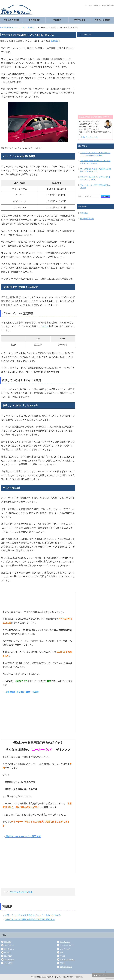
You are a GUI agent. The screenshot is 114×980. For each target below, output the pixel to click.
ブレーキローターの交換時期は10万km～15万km (96, 186)
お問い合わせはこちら (89, 137)
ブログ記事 (8, 963)
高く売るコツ (9, 949)
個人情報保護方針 (87, 219)
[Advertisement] (85, 75)
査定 (30, 892)
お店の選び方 (9, 945)
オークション (65, 942)
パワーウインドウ (18, 892)
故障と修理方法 (66, 967)
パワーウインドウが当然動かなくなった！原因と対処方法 (33, 915)
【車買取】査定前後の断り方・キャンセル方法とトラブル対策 (95, 162)
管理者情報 (84, 213)
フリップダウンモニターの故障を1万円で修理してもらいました (96, 170)
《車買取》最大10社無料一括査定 (22, 692)
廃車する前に (80, 20)
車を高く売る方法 (12, 20)
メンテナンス (65, 949)
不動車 (63, 956)
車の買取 (8, 942)
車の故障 (57, 20)
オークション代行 (67, 945)
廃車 (62, 952)
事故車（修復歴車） (68, 960)
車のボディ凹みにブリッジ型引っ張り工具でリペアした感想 (95, 178)
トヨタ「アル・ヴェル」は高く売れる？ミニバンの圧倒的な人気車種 (95, 154)
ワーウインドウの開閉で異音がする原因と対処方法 (30, 920)
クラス (45, 326)
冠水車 (63, 963)
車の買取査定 (34, 20)
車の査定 (55, 41)
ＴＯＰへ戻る (102, 975)
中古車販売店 (9, 960)
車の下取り (8, 956)
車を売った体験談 (102, 20)
